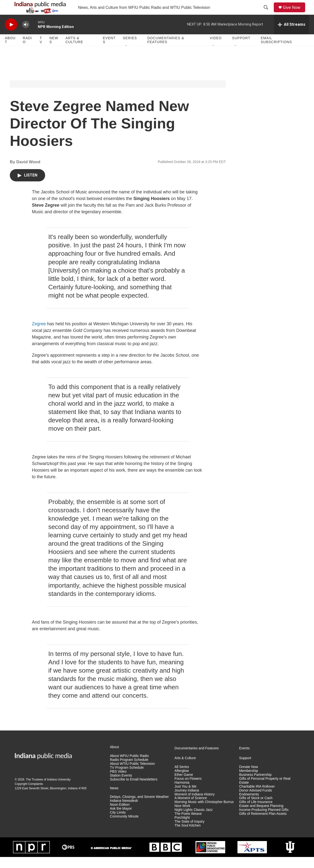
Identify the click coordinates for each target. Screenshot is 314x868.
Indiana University (59, 791)
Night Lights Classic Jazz (194, 821)
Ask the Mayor (121, 820)
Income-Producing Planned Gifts (264, 821)
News (54, 51)
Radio (27, 51)
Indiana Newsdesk (124, 812)
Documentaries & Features (166, 51)
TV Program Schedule (127, 779)
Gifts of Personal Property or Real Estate (265, 792)
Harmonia (182, 794)
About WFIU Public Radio (129, 767)
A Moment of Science (191, 809)
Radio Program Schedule (129, 771)
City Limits (118, 824)
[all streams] (292, 36)
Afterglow (182, 782)
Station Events (121, 786)
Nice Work (182, 817)
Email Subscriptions (276, 51)
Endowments (249, 805)
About (10, 51)
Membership (249, 782)
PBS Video (118, 783)
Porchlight (182, 829)
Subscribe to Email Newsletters (134, 790)
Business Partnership (255, 786)
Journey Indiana (187, 801)
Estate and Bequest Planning (261, 817)
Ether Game (184, 786)
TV (41, 51)
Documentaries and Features (197, 759)
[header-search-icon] (268, 13)
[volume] (26, 36)
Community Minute (124, 827)
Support (241, 49)
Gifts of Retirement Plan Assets (263, 825)
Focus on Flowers (188, 790)
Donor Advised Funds (256, 801)
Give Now (294, 13)
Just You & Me (185, 798)
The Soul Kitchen (188, 837)
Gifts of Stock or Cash (256, 809)
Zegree (39, 335)
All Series (182, 778)
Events (109, 51)
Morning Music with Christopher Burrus (204, 813)
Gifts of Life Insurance (256, 813)
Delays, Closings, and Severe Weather (139, 808)
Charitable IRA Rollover (257, 798)
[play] (11, 36)
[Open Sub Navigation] (127, 57)
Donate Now (249, 778)
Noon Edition (120, 816)
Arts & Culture (74, 51)
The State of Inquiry (189, 833)
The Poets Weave (188, 825)
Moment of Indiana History (194, 805)
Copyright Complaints (29, 795)
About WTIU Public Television (132, 775)
